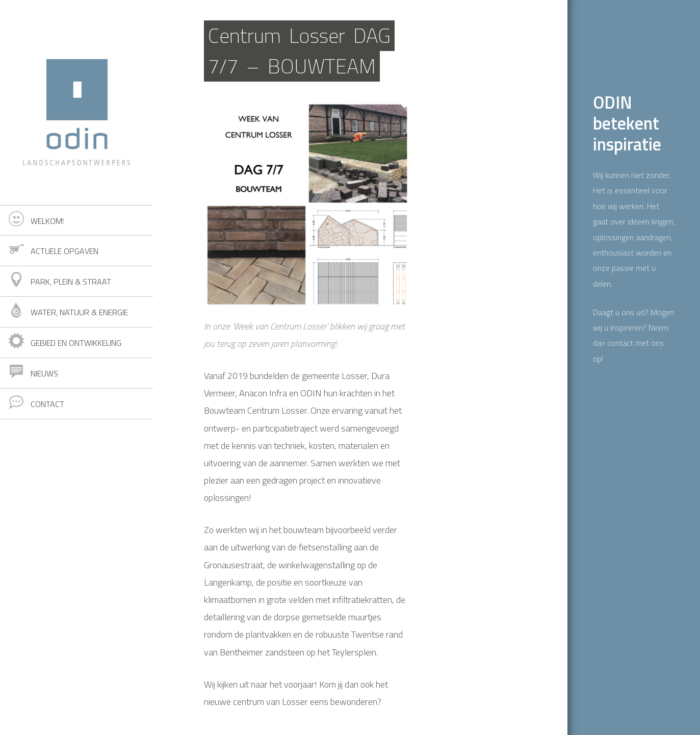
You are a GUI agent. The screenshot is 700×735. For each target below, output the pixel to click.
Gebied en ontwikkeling (76, 343)
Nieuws (44, 373)
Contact (47, 404)
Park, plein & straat (71, 282)
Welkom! (47, 221)
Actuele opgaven (64, 251)
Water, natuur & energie (79, 312)
